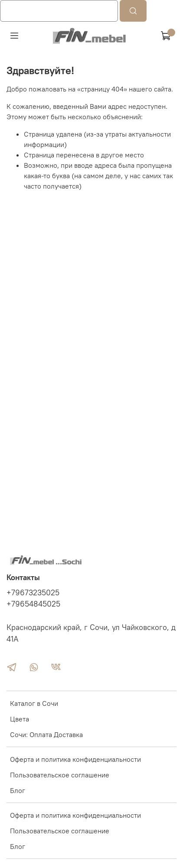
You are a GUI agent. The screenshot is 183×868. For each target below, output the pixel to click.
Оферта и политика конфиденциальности (75, 759)
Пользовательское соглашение (60, 775)
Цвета (20, 719)
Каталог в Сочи (34, 703)
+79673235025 (33, 593)
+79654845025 (33, 604)
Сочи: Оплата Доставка (46, 734)
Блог (18, 790)
